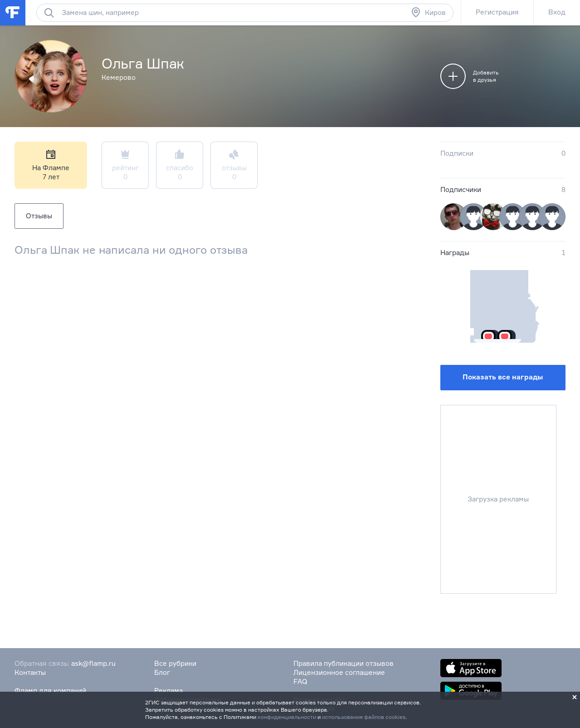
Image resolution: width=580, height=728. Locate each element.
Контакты (30, 672)
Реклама (168, 691)
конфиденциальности (287, 717)
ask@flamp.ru (93, 663)
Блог (162, 672)
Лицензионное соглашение (339, 672)
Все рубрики (175, 663)
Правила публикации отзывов (344, 663)
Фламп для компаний (50, 691)
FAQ (300, 681)
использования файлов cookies (364, 717)
